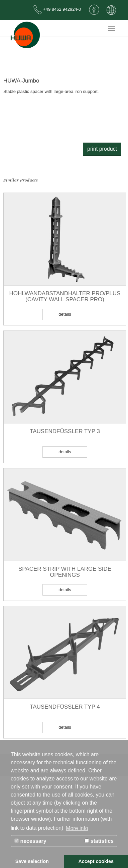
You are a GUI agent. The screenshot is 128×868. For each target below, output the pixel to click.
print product (102, 149)
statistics (99, 841)
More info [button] (77, 828)
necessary (30, 841)
